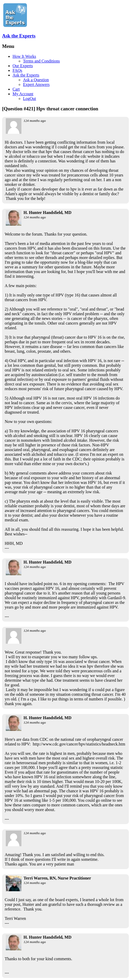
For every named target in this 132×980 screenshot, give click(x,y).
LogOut (30, 99)
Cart (16, 89)
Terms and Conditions (41, 61)
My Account (23, 94)
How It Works (24, 56)
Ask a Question (36, 80)
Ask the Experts (19, 36)
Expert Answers (36, 84)
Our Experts (23, 66)
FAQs (17, 70)
